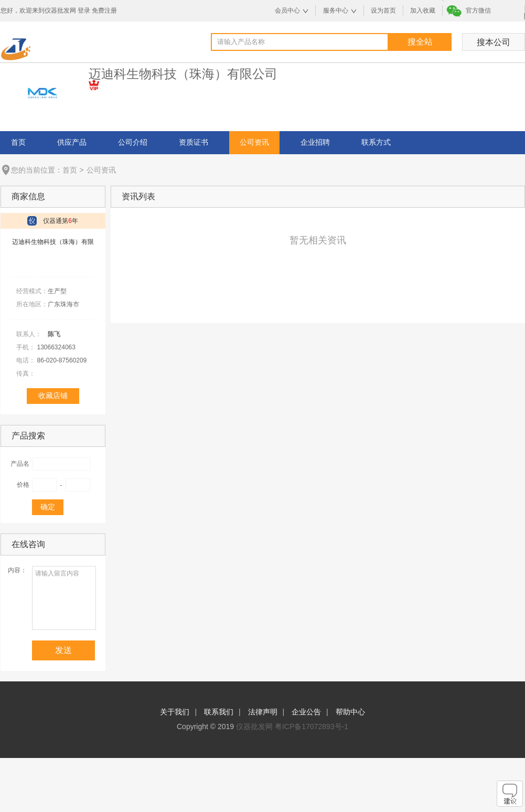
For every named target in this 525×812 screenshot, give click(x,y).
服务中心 (336, 10)
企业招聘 (315, 142)
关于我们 (175, 712)
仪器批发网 (254, 726)
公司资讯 (254, 142)
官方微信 (478, 10)
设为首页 (383, 10)
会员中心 (287, 10)
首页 (18, 142)
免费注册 (104, 10)
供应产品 (72, 142)
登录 (84, 10)
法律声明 (263, 712)
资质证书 (194, 142)
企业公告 (306, 712)
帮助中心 (350, 712)
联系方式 (376, 142)
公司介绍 (133, 142)
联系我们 (219, 712)
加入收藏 (423, 10)
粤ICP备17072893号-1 (312, 726)
